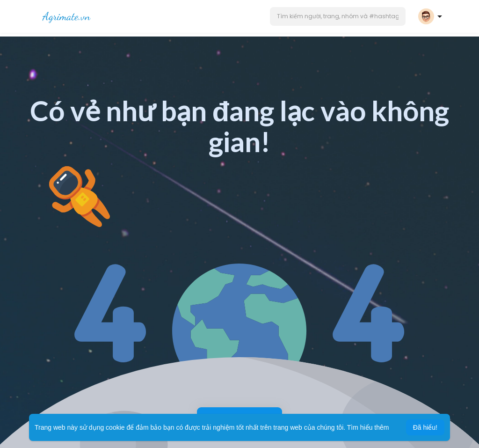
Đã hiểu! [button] (425, 427)
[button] (338, 16)
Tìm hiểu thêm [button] (368, 427)
